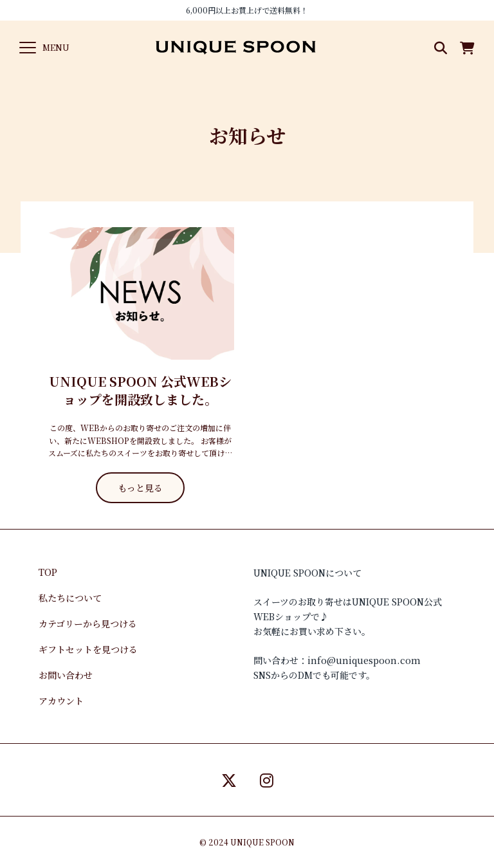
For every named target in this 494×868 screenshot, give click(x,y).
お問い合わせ (66, 675)
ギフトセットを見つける (88, 649)
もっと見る (140, 488)
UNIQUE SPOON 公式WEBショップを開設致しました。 (140, 390)
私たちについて (70, 598)
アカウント (61, 701)
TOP (48, 572)
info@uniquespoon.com (364, 660)
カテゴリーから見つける (88, 623)
